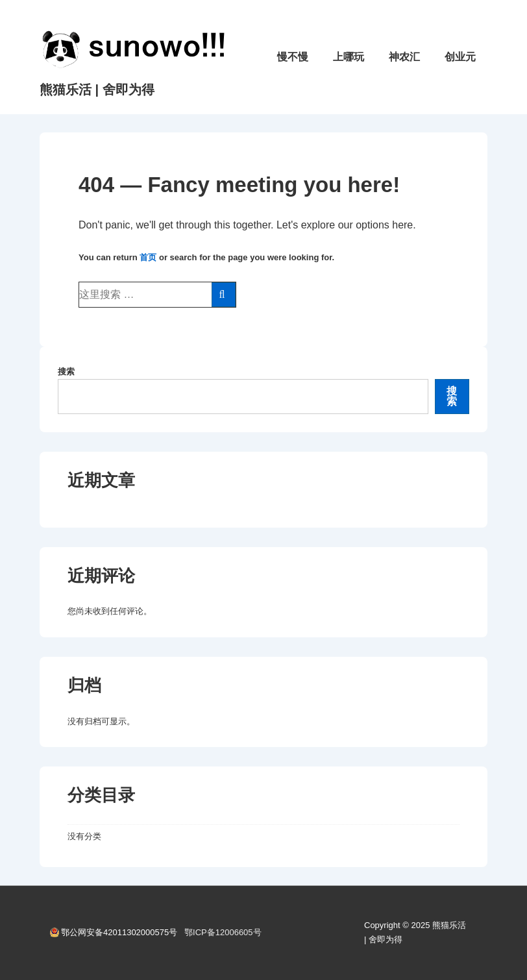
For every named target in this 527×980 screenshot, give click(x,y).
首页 (148, 257)
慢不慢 (293, 57)
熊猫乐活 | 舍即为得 (97, 90)
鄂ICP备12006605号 (223, 932)
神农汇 (404, 57)
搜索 (66, 372)
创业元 (460, 57)
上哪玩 (349, 57)
